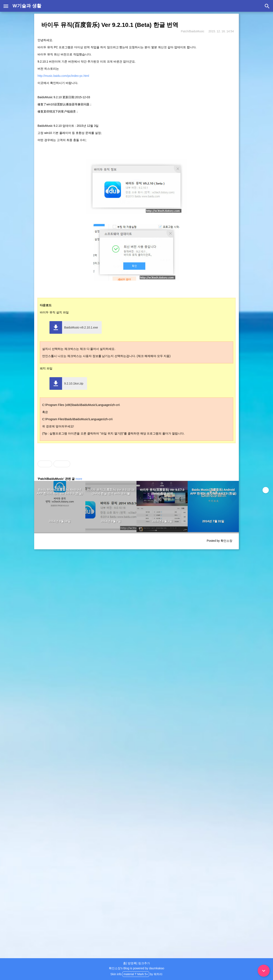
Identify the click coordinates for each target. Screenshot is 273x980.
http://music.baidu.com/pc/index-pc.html (63, 76)
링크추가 (144, 963)
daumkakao (157, 968)
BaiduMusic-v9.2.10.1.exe (81, 327)
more (79, 479)
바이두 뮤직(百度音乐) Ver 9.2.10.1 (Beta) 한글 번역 (110, 25)
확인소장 (115, 968)
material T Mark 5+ (136, 974)
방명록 (132, 963)
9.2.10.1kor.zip (74, 383)
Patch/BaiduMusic (192, 31)
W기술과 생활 (27, 6)
